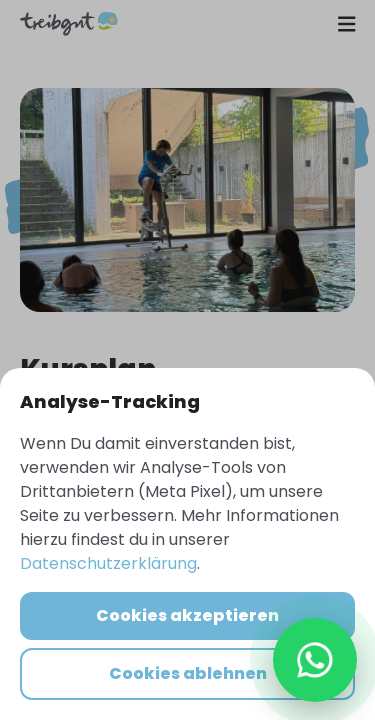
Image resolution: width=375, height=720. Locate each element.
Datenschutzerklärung (108, 563)
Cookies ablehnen (188, 673)
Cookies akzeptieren (187, 615)
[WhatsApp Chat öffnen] (315, 660)
